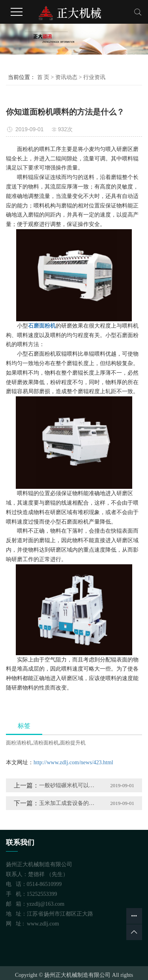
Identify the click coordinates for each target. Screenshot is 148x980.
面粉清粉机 (19, 743)
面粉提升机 (73, 743)
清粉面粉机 (46, 743)
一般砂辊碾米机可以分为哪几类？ (69, 785)
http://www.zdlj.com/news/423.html (73, 762)
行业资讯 (94, 77)
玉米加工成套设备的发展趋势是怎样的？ (69, 803)
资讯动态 (66, 77)
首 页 (43, 77)
